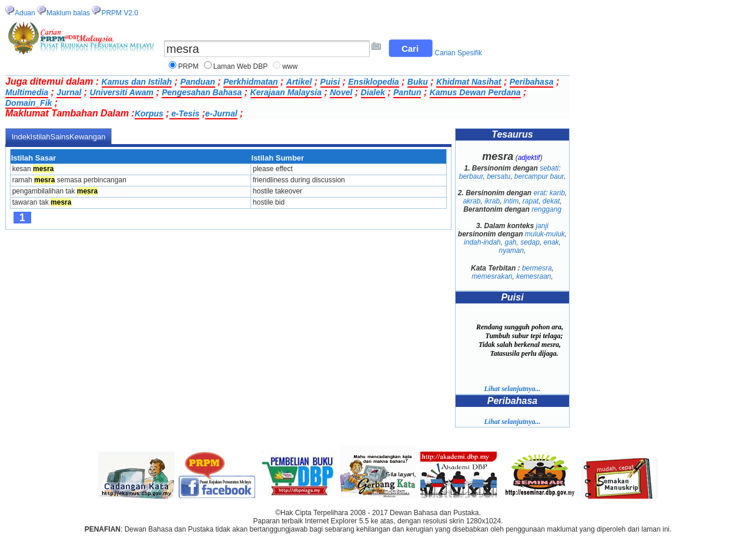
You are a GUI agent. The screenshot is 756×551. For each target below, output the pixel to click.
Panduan (198, 82)
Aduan (25, 13)
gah (510, 242)
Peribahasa (532, 82)
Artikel (299, 82)
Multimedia (27, 92)
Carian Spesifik (458, 53)
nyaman (511, 251)
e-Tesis (185, 113)
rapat (531, 201)
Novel (341, 92)
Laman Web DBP (241, 66)
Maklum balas (68, 13)
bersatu (499, 176)
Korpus (149, 113)
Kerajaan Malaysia (286, 92)
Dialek (373, 92)
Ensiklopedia (373, 82)
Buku (418, 82)
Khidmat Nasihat (469, 82)
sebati (549, 168)
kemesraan (533, 276)
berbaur (471, 176)
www (290, 66)
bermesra (537, 268)
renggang (546, 209)
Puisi (330, 82)
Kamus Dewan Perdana (475, 92)
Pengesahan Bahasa (202, 92)
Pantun (407, 92)
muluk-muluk (545, 234)
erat (540, 193)
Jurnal (69, 92)
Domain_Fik (29, 103)
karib (557, 193)
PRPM (188, 66)
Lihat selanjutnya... (512, 389)
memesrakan (492, 276)
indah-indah (482, 242)
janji (542, 226)
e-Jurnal (221, 113)
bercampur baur (539, 176)
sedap (530, 242)
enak (551, 242)
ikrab (492, 201)
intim (511, 201)
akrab (471, 201)
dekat (551, 201)
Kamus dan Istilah (137, 82)
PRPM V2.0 (120, 13)
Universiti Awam (122, 92)
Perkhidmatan (251, 82)
